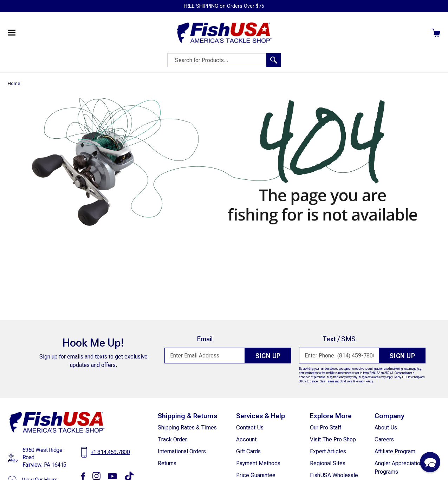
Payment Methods (258, 463)
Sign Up (267, 356)
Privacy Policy (364, 382)
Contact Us (250, 428)
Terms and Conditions (339, 382)
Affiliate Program (395, 451)
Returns (167, 463)
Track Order (172, 439)
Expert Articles (328, 451)
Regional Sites (328, 463)
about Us (386, 428)
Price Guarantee (256, 475)
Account (246, 439)
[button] (430, 462)
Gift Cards (248, 451)
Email (203, 339)
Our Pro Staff (326, 428)
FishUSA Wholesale (334, 475)
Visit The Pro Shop (333, 439)
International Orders (182, 451)
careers (384, 439)
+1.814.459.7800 (110, 452)
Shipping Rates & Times (187, 428)
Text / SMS (337, 339)
